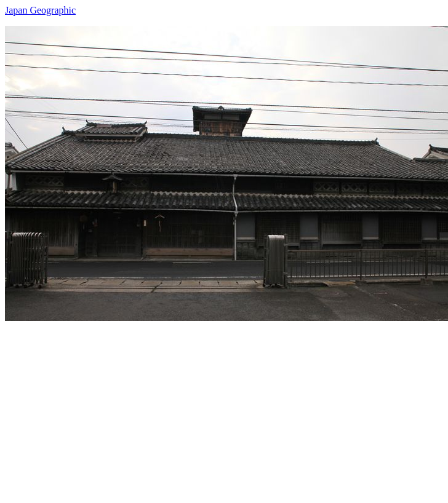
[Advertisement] (206, 407)
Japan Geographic (40, 10)
